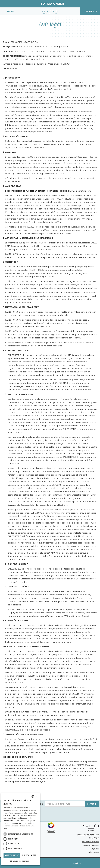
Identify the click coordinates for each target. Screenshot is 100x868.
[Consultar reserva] (90, 11)
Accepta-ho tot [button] (12, 855)
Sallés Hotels (93, 852)
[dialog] (20, 829)
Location (75, 863)
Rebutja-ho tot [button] (29, 855)
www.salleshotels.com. (80, 191)
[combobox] (33, 796)
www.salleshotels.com (31, 141)
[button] (20, 861)
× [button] (36, 796)
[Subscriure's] (92, 804)
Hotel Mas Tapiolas (90, 842)
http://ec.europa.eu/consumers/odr (28, 782)
